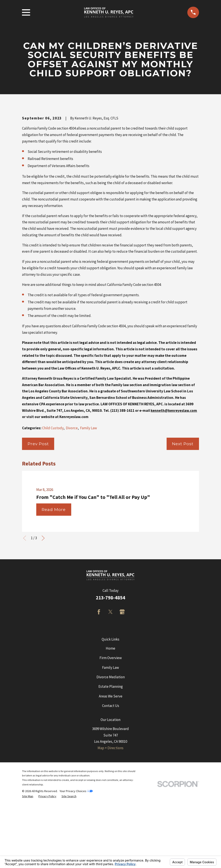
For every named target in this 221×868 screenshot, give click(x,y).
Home (110, 722)
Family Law (88, 501)
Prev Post (38, 517)
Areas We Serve (111, 769)
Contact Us (111, 779)
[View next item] (43, 611)
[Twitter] (110, 685)
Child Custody (53, 501)
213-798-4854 (110, 671)
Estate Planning (111, 760)
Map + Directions (110, 821)
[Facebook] (99, 685)
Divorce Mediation (111, 750)
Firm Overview (111, 731)
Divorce (72, 501)
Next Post (183, 517)
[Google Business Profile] (122, 685)
